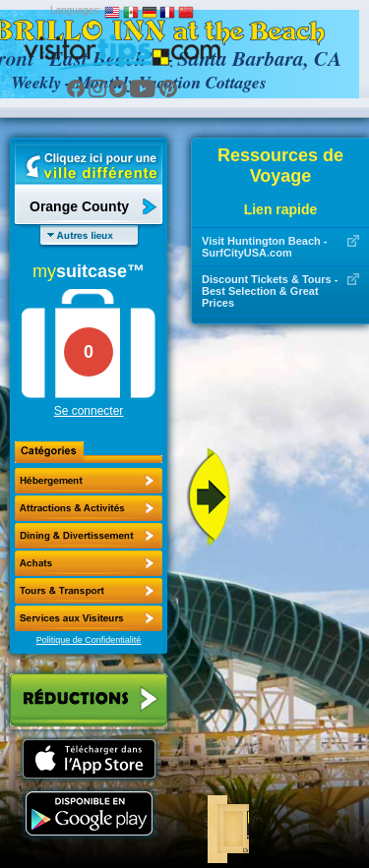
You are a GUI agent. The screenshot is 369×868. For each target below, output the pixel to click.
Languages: (76, 10)
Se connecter (89, 411)
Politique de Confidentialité (89, 640)
